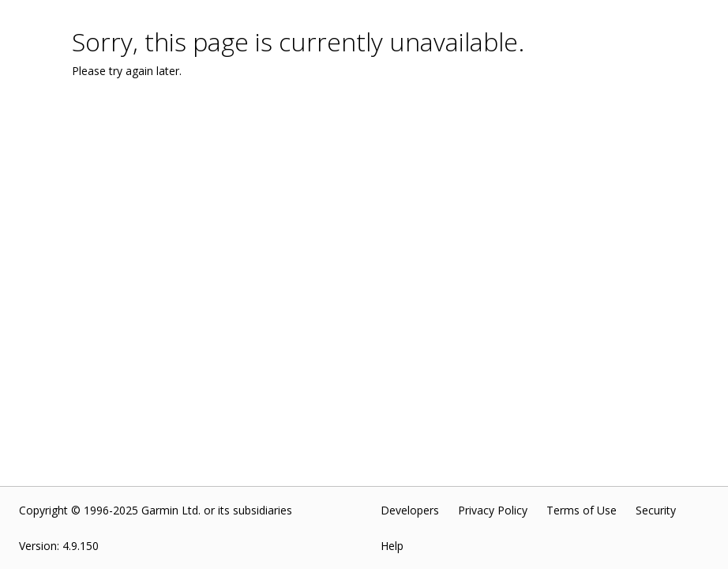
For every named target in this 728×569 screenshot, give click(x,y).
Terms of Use (582, 510)
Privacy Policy (493, 510)
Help (392, 546)
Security (656, 510)
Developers (410, 510)
